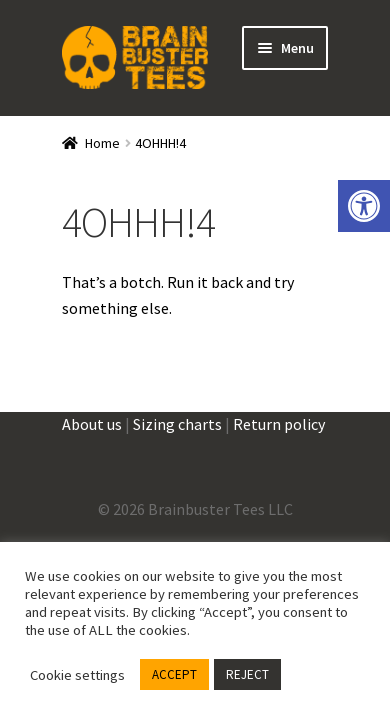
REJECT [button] (247, 674)
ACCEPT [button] (174, 674)
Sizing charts (177, 424)
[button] (364, 206)
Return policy (279, 424)
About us (92, 424)
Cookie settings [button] (77, 675)
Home (102, 143)
